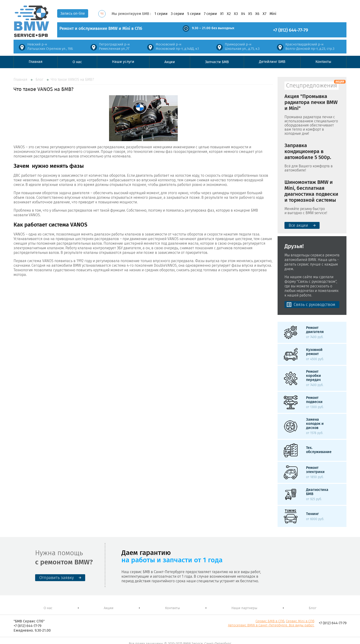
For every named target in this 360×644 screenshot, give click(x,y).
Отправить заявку (56, 578)
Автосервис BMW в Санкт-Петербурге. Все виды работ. (271, 625)
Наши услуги (123, 62)
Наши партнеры (244, 608)
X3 (236, 14)
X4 (243, 14)
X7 (264, 14)
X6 (257, 14)
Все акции (298, 225)
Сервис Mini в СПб (300, 621)
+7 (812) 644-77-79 (291, 30)
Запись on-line (73, 13)
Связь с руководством (314, 305)
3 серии (177, 14)
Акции (170, 62)
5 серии (194, 14)
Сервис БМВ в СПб (270, 621)
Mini (273, 14)
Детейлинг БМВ (272, 62)
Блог (39, 80)
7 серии (210, 14)
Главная (36, 62)
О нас (77, 62)
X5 (250, 14)
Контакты (323, 62)
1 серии (161, 14)
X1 (222, 14)
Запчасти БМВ (217, 62)
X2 (229, 14)
